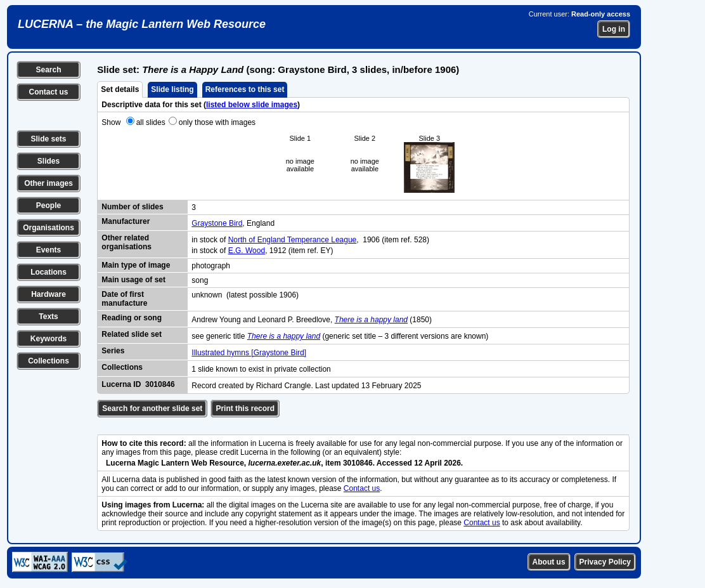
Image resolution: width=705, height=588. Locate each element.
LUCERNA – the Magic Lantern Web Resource (142, 24)
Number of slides (132, 207)
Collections (49, 361)
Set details (120, 89)
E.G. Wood (247, 251)
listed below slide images (252, 105)
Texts (48, 317)
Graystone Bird (217, 223)
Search (48, 70)
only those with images (217, 122)
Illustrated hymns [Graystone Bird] (249, 353)
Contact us (48, 92)
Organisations (49, 228)
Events (49, 250)
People (49, 206)
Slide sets (48, 139)
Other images (49, 183)
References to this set (245, 89)
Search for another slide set (152, 408)
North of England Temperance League (293, 240)
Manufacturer (126, 221)
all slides (151, 122)
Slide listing (172, 89)
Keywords (49, 339)
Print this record (245, 408)
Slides (49, 161)
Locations (49, 272)
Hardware (49, 294)
